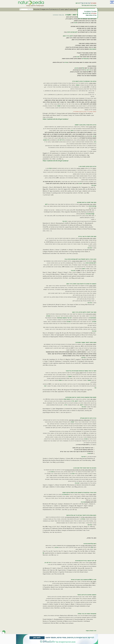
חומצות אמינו (92, 49)
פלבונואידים (85, 59)
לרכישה (78, 3)
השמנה (89, 380)
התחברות (94, 3)
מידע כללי (36, 9)
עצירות (66, 62)
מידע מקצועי (45, 9)
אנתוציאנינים (93, 318)
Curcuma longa (90, 214)
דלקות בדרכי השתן (68, 36)
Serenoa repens (62, 318)
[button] (20, 9)
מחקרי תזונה (64, 9)
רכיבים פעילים (55, 9)
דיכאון (84, 269)
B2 (83, 68)
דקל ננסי (70, 318)
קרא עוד (93, 185)
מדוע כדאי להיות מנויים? (89, 5)
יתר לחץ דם (88, 70)
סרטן (72, 130)
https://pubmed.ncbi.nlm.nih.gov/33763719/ (56, 161)
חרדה (73, 401)
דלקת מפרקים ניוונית (72, 32)
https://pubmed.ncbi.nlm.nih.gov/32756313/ (56, 119)
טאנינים (48, 316)
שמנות (77, 85)
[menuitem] (73, 9)
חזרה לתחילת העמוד (91, 631)
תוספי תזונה (73, 9)
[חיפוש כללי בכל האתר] (26, 9)
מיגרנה (76, 68)
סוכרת (75, 23)
